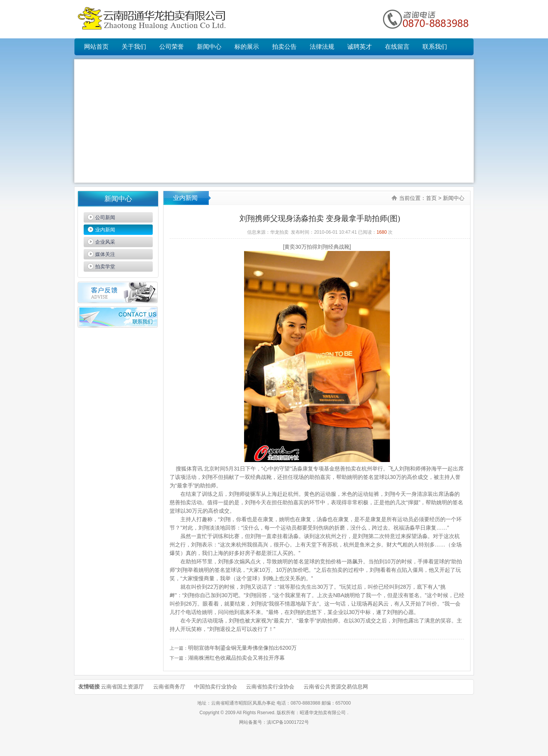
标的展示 (247, 47)
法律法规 (322, 47)
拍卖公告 (284, 47)
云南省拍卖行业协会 (270, 687)
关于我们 (134, 47)
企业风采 (105, 242)
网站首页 (96, 47)
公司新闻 (105, 217)
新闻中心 (209, 47)
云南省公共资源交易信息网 (336, 687)
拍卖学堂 (105, 267)
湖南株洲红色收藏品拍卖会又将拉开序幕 (236, 658)
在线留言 (397, 47)
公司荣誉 (172, 47)
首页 (431, 198)
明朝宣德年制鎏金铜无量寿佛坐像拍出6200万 (242, 648)
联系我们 (435, 47)
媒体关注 (105, 254)
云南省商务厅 (169, 687)
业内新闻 (105, 230)
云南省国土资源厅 (122, 687)
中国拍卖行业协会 (216, 687)
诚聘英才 (360, 47)
